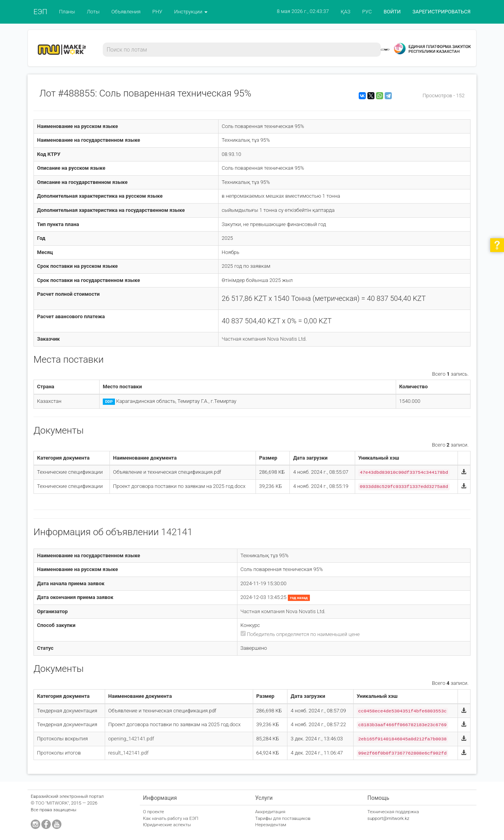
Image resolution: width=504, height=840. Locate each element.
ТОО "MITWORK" (52, 803)
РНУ (157, 12)
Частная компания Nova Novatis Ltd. (264, 339)
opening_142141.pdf (131, 739)
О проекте (154, 812)
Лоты (93, 12)
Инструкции (191, 12)
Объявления (126, 12)
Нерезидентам (271, 825)
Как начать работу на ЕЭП (170, 818)
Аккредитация (270, 812)
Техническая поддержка (393, 812)
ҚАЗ (346, 12)
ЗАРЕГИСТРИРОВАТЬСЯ (442, 12)
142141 (177, 532)
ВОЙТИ (392, 12)
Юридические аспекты (167, 825)
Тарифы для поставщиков (283, 818)
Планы (67, 12)
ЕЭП (40, 12)
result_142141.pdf (129, 753)
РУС (367, 12)
